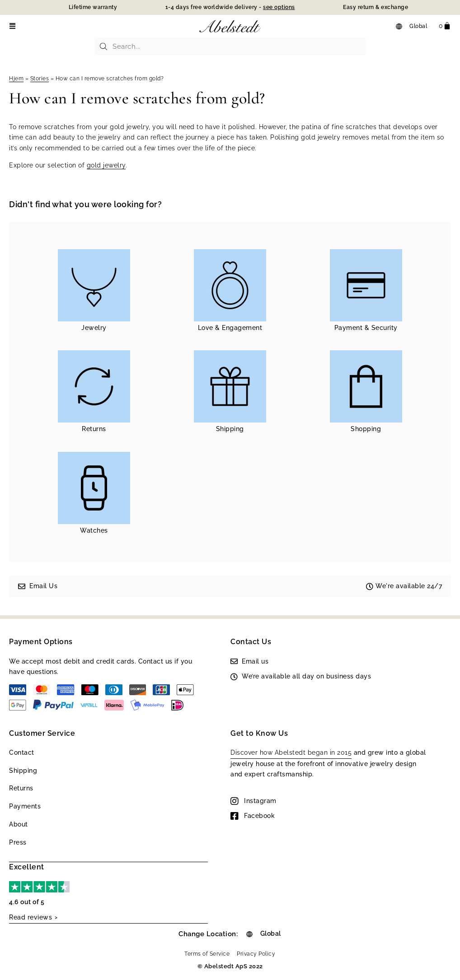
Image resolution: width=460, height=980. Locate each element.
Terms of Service (207, 953)
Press (18, 842)
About (19, 824)
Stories (40, 79)
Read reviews (31, 917)
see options (279, 7)
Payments (25, 806)
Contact (22, 752)
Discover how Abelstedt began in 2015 (291, 752)
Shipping (23, 771)
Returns (21, 788)
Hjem (16, 79)
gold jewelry (106, 165)
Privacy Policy (256, 953)
